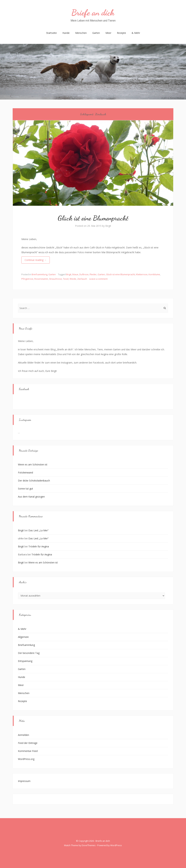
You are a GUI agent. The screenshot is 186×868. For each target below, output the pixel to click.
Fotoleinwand (25, 473)
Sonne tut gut (25, 489)
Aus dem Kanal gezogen (31, 497)
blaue (75, 274)
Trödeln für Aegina (39, 546)
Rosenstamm (41, 279)
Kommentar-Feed (28, 751)
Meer (108, 33)
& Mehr (136, 33)
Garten (96, 33)
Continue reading (36, 260)
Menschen (81, 33)
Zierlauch (82, 279)
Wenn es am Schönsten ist (33, 464)
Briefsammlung (39, 274)
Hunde (66, 33)
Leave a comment (98, 279)
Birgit (108, 226)
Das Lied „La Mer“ (38, 530)
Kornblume (154, 274)
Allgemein (23, 637)
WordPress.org (26, 759)
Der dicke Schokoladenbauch (34, 481)
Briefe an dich (93, 13)
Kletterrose (142, 274)
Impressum (24, 781)
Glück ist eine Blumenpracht (93, 218)
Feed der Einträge (28, 743)
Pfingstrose (27, 279)
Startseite (51, 33)
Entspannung (25, 661)
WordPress (116, 845)
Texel (66, 279)
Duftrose (84, 274)
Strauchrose (55, 279)
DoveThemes (89, 845)
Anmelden (24, 735)
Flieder (93, 274)
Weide (73, 279)
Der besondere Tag (29, 653)
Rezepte (121, 33)
